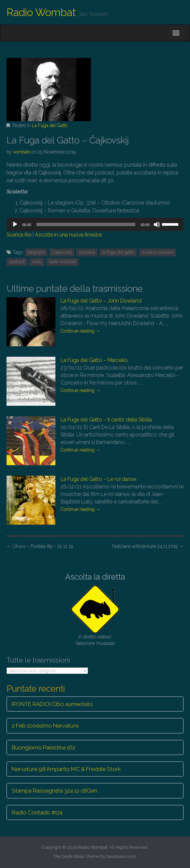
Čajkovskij (62, 252)
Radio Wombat (41, 12)
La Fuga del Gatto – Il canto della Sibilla (106, 420)
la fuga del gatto (118, 252)
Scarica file (19, 235)
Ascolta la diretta (95, 577)
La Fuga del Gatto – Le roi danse (98, 479)
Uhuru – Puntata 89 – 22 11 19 (40, 546)
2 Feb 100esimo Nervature (45, 726)
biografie (36, 252)
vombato (22, 152)
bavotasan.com (121, 856)
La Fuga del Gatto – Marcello (94, 360)
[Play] (15, 224)
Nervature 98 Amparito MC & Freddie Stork (66, 769)
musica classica (157, 252)
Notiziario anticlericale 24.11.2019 (148, 546)
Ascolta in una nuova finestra (68, 235)
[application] (95, 224)
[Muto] (157, 224)
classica (87, 252)
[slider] (86, 224)
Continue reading (80, 331)
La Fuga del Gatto (50, 125)
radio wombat (63, 262)
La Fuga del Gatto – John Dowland (101, 301)
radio (37, 262)
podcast (17, 262)
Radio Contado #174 (37, 812)
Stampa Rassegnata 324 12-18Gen (54, 791)
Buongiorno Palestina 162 (44, 747)
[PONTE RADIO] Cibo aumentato (52, 704)
